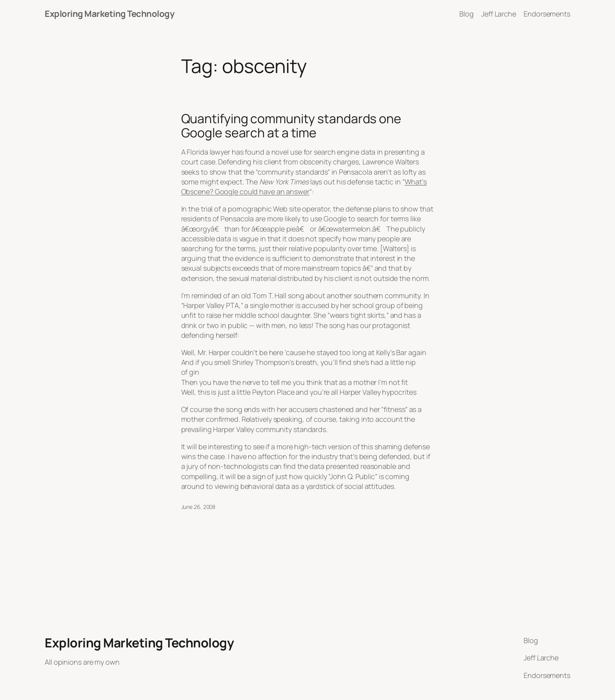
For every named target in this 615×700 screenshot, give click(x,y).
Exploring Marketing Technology (109, 14)
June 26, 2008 (198, 507)
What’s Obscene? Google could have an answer (304, 187)
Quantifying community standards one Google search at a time (291, 126)
